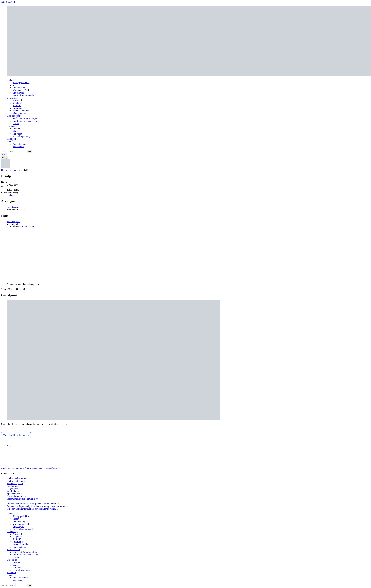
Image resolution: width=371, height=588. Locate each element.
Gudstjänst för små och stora (26, 121)
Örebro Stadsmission (16, 478)
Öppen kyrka (18, 93)
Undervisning (19, 88)
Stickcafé (17, 106)
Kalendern (12, 139)
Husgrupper (18, 108)
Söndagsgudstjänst (21, 82)
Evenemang (13, 170)
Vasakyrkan (12, 491)
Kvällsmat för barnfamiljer (25, 118)
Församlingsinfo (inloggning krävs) (23, 499)
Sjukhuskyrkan (14, 494)
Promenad (17, 100)
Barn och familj (14, 116)
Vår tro (16, 131)
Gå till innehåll (8, 2)
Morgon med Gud (21, 90)
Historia (16, 129)
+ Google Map (27, 227)
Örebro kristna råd (15, 481)
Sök (30, 152)
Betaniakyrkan (13, 207)
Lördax (16, 123)
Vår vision (17, 134)
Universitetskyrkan (16, 496)
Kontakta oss (18, 147)
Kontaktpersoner (20, 144)
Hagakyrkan (12, 489)
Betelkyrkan (12, 486)
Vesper (16, 85)
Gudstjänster (13, 80)
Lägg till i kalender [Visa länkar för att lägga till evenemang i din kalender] (16, 435)
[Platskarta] (186, 255)
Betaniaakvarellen (21, 111)
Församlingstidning (21, 136)
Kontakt (11, 141)
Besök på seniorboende (23, 95)
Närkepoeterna (19, 113)
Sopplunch (17, 103)
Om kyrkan (12, 126)
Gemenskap (12, 98)
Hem (3, 170)
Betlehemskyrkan (15, 483)
